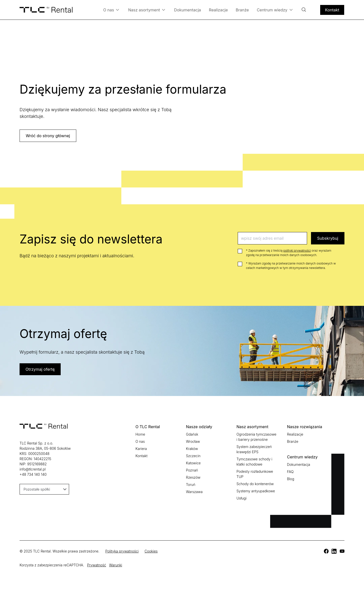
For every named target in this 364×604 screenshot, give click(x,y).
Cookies (151, 551)
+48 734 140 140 (33, 474)
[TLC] (326, 551)
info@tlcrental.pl (33, 469)
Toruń (191, 485)
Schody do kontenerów (255, 484)
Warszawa (194, 492)
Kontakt (332, 10)
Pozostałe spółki (45, 489)
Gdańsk (192, 434)
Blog (291, 479)
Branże (242, 10)
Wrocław (193, 441)
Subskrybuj (328, 238)
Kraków (192, 449)
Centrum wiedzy (275, 10)
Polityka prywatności (122, 551)
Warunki (116, 565)
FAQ (290, 472)
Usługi (242, 498)
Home (140, 434)
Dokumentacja (187, 10)
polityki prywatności (297, 250)
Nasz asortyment (147, 10)
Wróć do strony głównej (48, 136)
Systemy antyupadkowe (256, 491)
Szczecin (193, 456)
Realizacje (218, 10)
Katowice (193, 463)
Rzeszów (193, 477)
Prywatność (97, 565)
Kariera (141, 449)
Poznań (192, 470)
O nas (111, 10)
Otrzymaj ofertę (40, 369)
